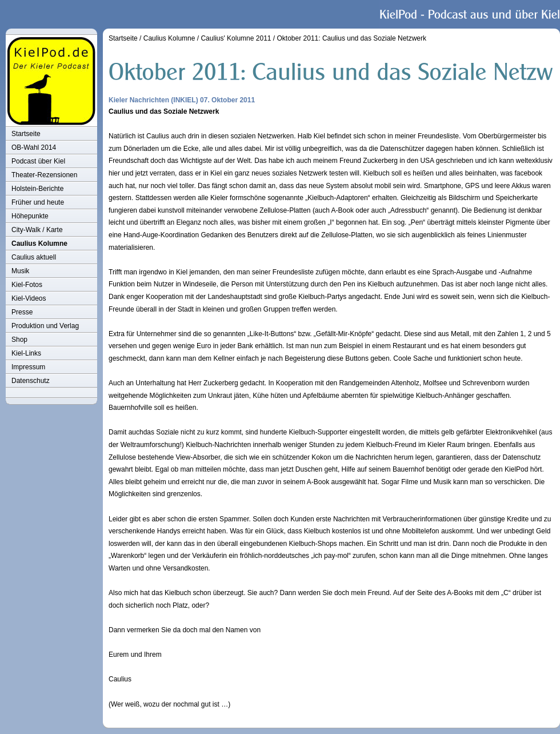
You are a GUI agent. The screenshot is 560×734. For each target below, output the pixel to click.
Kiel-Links (26, 353)
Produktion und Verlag (45, 326)
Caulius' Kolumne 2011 (236, 38)
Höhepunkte (30, 216)
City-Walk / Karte (37, 230)
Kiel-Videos (29, 298)
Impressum (28, 367)
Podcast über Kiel (38, 161)
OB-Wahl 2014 (34, 147)
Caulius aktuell (34, 257)
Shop (19, 340)
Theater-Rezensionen (44, 175)
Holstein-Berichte (37, 189)
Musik (20, 271)
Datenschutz (31, 381)
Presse (22, 312)
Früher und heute (38, 202)
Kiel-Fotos (27, 285)
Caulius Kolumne (39, 244)
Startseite (26, 134)
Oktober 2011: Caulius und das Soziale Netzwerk (352, 38)
